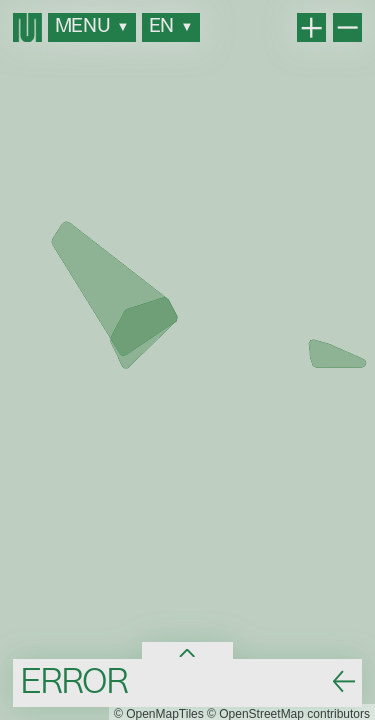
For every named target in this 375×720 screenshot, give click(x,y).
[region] (187, 360)
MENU (92, 26)
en (171, 26)
